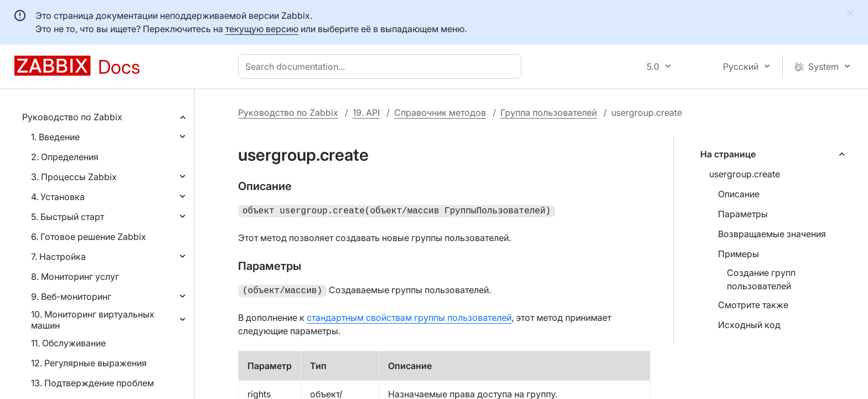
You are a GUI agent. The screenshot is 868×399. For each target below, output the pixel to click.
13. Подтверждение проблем (92, 383)
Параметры (743, 214)
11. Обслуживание (68, 343)
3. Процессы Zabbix (74, 177)
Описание (739, 194)
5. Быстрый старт (68, 217)
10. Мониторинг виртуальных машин (93, 320)
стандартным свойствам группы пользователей (409, 315)
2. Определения (65, 157)
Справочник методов (440, 112)
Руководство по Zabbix (72, 117)
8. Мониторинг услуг (75, 277)
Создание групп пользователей (761, 279)
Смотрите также (753, 305)
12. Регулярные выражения (89, 363)
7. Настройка (58, 257)
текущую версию (262, 29)
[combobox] (382, 66)
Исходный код (749, 325)
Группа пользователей (549, 112)
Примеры (738, 254)
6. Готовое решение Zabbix (89, 237)
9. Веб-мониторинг (71, 296)
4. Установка (58, 197)
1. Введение (55, 137)
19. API (366, 112)
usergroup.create (745, 174)
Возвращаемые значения (772, 234)
